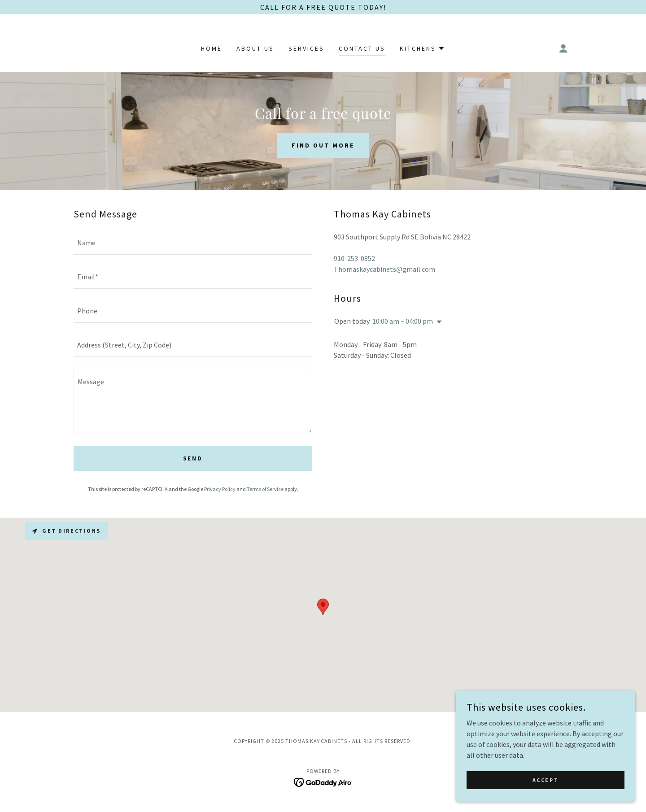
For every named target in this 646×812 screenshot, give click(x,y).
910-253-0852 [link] (354, 258)
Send (193, 458)
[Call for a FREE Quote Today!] (323, 7)
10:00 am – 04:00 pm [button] (403, 321)
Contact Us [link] (362, 48)
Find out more (323, 145)
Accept (546, 780)
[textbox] (193, 243)
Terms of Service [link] (265, 489)
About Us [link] (255, 48)
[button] (422, 48)
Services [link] (306, 48)
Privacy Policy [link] (220, 489)
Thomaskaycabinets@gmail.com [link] (384, 269)
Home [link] (212, 48)
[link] (323, 782)
